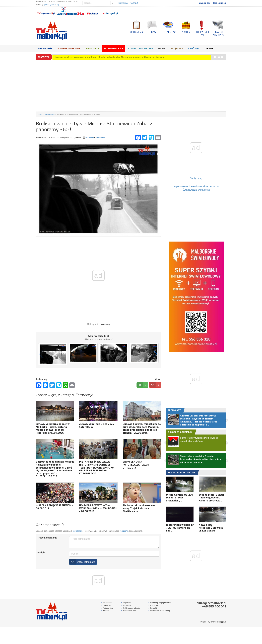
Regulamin (127, 605)
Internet (105, 611)
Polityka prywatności (131, 608)
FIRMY (153, 32)
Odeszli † (209, 48)
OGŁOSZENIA (137, 32)
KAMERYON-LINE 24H (219, 34)
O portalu (126, 603)
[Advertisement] (131, 86)
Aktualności (46, 48)
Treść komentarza (47, 538)
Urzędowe (177, 48)
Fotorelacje (100, 138)
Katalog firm (107, 608)
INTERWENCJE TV (203, 34)
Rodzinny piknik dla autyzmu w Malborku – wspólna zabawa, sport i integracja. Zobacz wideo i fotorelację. (114, 57)
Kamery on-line (128, 611)
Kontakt (134, 3)
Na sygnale (92, 48)
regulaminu (78, 531)
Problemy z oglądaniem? (160, 603)
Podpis (41, 553)
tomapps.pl (222, 622)
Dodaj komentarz (82, 562)
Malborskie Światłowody (159, 611)
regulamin (124, 531)
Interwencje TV (113, 48)
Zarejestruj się (219, 3)
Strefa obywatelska (140, 48)
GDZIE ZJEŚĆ (170, 32)
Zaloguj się (205, 3)
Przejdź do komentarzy (98, 324)
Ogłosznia (106, 605)
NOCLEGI (186, 32)
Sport (162, 48)
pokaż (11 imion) (51, 5)
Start (40, 114)
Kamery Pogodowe (69, 48)
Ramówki (193, 48)
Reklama (123, 3)
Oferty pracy (196, 178)
